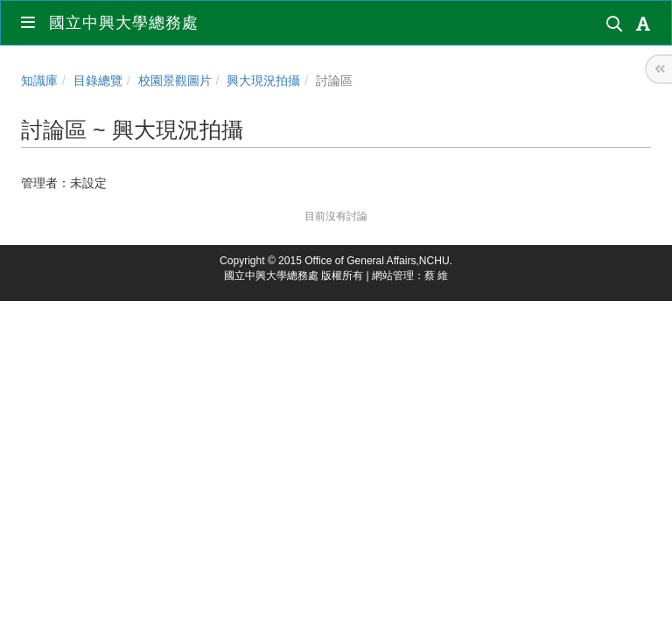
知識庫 (39, 80)
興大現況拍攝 (263, 80)
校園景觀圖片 (175, 80)
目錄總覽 (98, 80)
